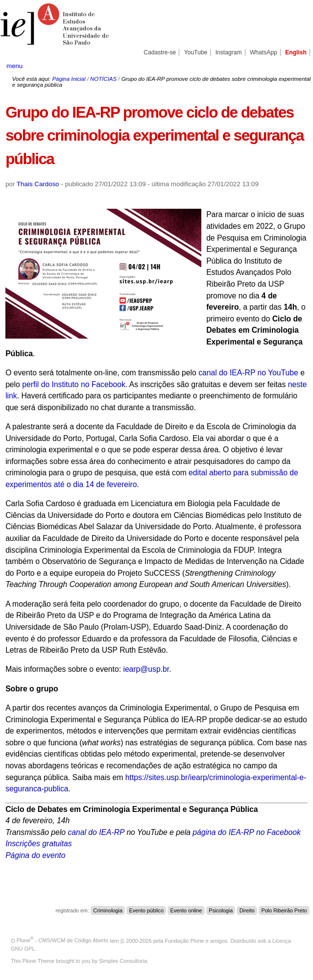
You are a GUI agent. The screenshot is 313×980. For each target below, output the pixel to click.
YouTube (196, 52)
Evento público (146, 910)
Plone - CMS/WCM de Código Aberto (63, 940)
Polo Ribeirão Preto (284, 910)
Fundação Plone (185, 940)
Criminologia (108, 910)
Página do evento (35, 855)
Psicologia (221, 910)
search (291, 66)
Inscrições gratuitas (38, 844)
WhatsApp (264, 52)
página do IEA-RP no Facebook (247, 832)
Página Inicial (69, 79)
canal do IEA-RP (96, 832)
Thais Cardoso (38, 184)
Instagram (229, 52)
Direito (247, 910)
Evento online (186, 910)
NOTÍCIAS (103, 79)
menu (14, 66)
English (296, 52)
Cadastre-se (160, 52)
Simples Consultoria (123, 961)
